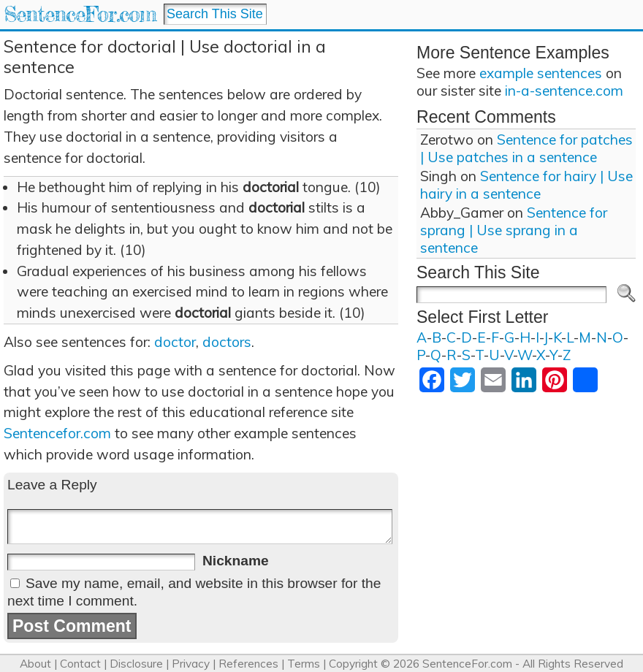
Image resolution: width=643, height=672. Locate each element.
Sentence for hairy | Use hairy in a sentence (526, 185)
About (35, 664)
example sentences (541, 73)
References (248, 664)
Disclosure (136, 664)
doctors (227, 342)
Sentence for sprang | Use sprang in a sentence (514, 230)
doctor (175, 342)
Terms (304, 664)
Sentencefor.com (57, 433)
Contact (80, 664)
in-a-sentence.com (564, 91)
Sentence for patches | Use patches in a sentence (526, 148)
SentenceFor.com (80, 14)
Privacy (191, 664)
